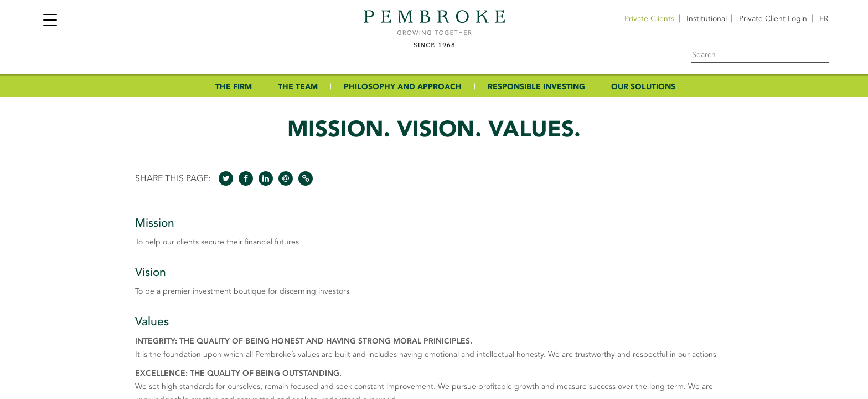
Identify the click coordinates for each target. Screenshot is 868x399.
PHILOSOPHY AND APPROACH (403, 87)
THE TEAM (298, 87)
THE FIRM (234, 87)
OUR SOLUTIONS (643, 87)
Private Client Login (773, 19)
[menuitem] (824, 19)
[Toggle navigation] (50, 21)
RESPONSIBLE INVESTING (536, 87)
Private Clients (649, 19)
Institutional (707, 19)
